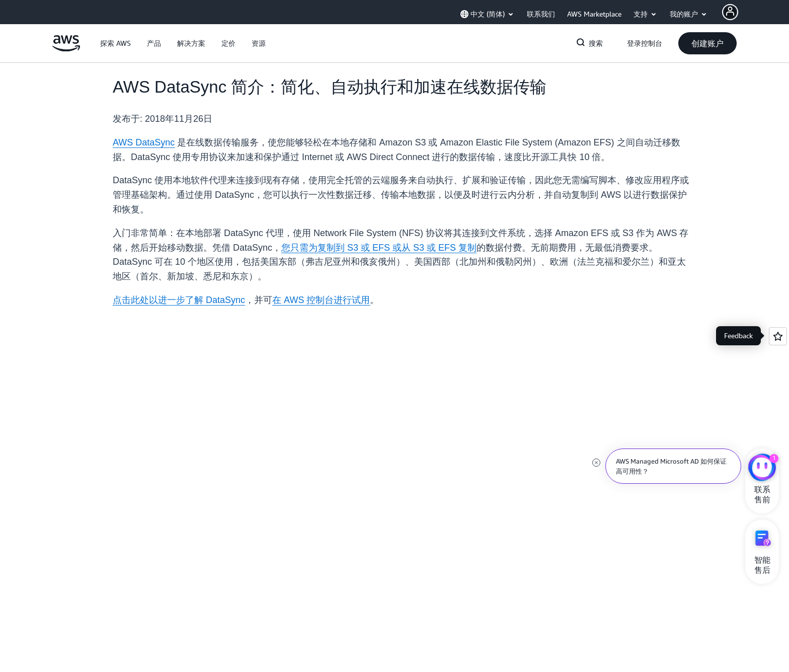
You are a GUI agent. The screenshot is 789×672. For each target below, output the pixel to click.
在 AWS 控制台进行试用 (321, 300)
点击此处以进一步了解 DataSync (179, 300)
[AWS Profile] (730, 12)
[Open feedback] (778, 336)
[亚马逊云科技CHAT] (762, 469)
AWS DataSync (144, 142)
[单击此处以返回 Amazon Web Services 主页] (66, 49)
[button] (115, 43)
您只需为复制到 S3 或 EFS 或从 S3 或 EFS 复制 (379, 248)
